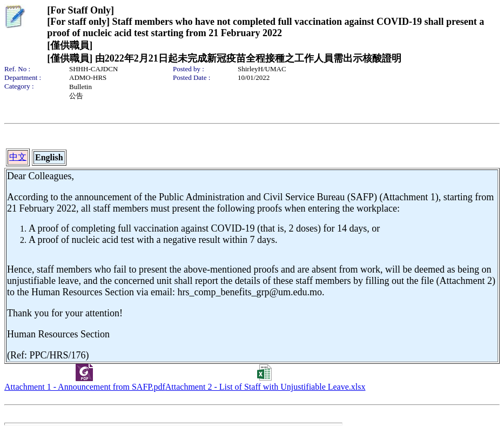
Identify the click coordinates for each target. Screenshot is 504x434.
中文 (18, 157)
